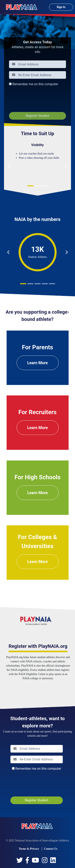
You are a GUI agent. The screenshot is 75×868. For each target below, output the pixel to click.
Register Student (38, 116)
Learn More (37, 363)
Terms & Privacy (29, 849)
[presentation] (39, 99)
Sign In (61, 7)
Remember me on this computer (35, 84)
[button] (9, 166)
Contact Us (51, 849)
